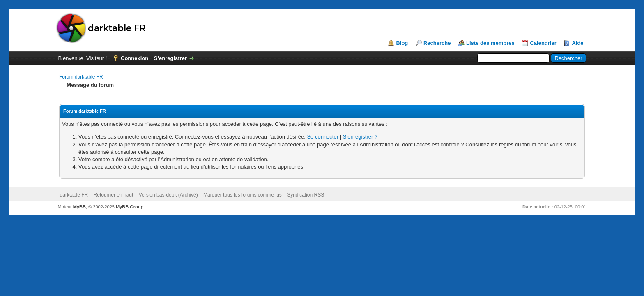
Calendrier (543, 43)
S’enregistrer (170, 58)
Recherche (437, 43)
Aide (577, 43)
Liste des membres (490, 43)
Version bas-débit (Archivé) (168, 195)
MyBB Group (130, 207)
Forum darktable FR (81, 77)
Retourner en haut (114, 195)
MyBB (79, 207)
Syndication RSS (306, 195)
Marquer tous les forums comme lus (243, 195)
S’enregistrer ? (360, 137)
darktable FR (74, 195)
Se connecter (323, 137)
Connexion (135, 58)
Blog (402, 43)
